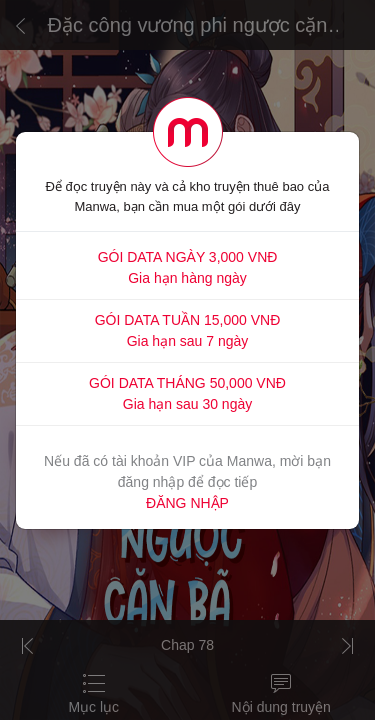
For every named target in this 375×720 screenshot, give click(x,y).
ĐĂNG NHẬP (187, 503)
